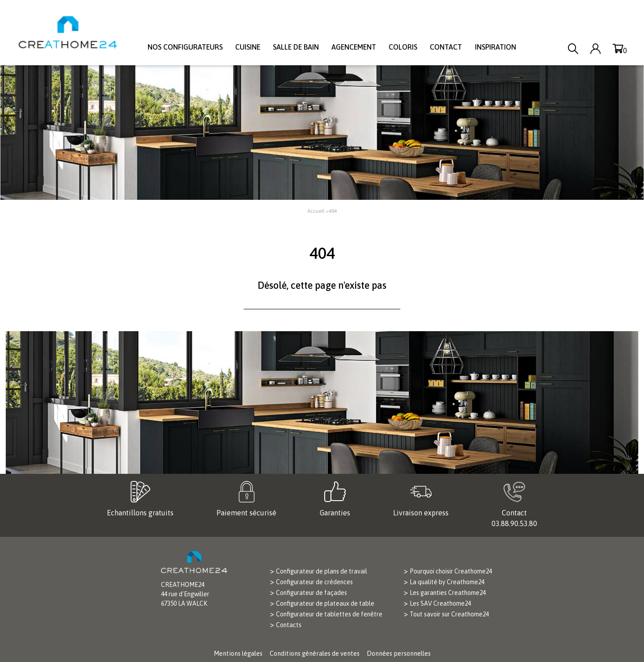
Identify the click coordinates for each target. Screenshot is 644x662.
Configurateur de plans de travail (322, 571)
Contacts (289, 625)
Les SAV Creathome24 (440, 603)
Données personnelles (399, 654)
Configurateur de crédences (314, 582)
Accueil (316, 211)
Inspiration (496, 47)
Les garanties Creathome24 (448, 593)
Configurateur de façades (311, 593)
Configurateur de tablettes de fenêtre (329, 614)
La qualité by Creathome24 (447, 582)
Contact (446, 47)
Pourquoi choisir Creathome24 (451, 571)
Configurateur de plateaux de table (325, 603)
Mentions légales (238, 654)
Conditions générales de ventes (315, 654)
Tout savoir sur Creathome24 (449, 614)
